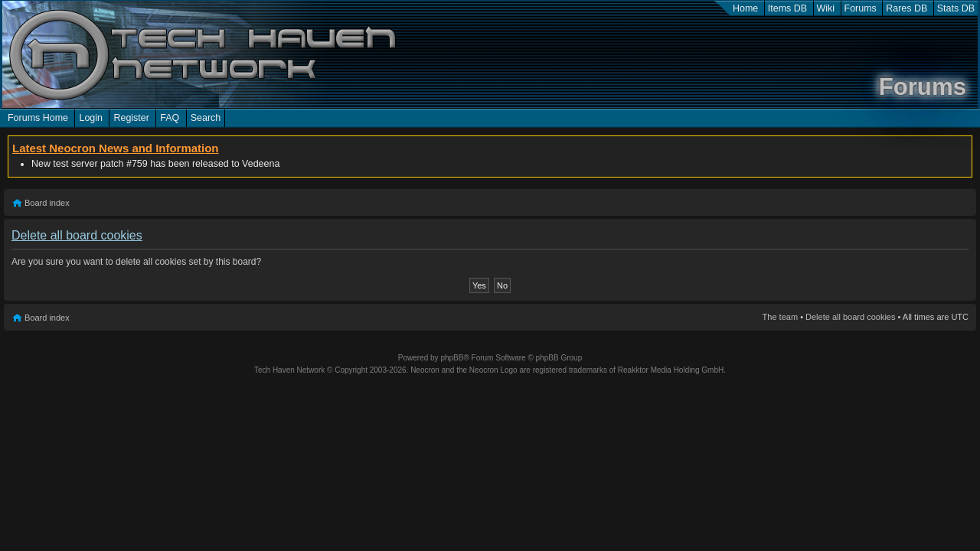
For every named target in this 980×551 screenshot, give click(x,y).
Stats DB (956, 8)
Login (91, 118)
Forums (861, 8)
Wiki (826, 8)
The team (780, 317)
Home (745, 8)
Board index (47, 203)
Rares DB (906, 8)
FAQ (170, 118)
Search (206, 118)
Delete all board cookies (850, 317)
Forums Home (38, 118)
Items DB (787, 8)
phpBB (452, 358)
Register (131, 118)
